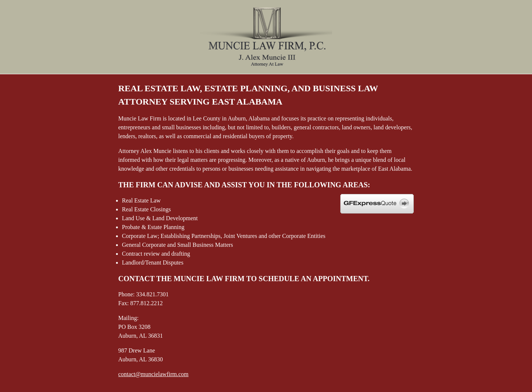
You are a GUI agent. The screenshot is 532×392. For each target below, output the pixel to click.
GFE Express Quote (377, 204)
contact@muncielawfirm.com (153, 374)
